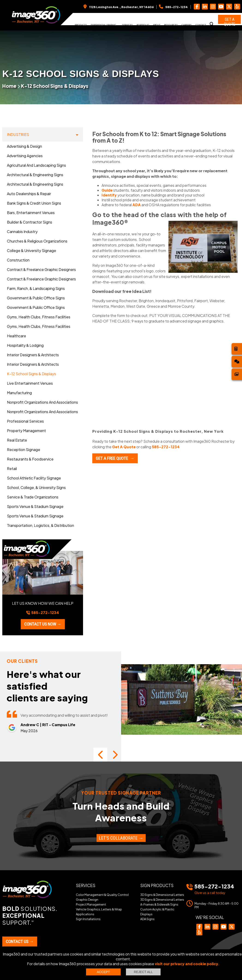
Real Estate (17, 440)
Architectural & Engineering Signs (35, 175)
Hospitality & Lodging (25, 345)
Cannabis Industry (22, 232)
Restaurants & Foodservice (30, 459)
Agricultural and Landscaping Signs (36, 165)
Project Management (91, 895)
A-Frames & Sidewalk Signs (159, 895)
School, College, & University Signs (36, 487)
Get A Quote (124, 447)
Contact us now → (43, 624)
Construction (18, 260)
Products (81, 25)
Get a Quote (230, 20)
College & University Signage (31, 250)
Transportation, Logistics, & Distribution (40, 525)
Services (127, 25)
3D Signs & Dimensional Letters (162, 885)
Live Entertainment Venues (30, 383)
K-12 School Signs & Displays (55, 86)
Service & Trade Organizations (33, 497)
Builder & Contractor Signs (30, 222)
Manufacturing (19, 393)
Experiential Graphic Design (103, 26)
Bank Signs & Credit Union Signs (34, 203)
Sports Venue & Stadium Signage (35, 506)
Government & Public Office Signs (36, 298)
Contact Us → (20, 932)
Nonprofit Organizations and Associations (42, 402)
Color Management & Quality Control (102, 885)
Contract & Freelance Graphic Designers (41, 269)
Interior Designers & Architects (33, 355)
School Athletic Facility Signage (34, 478)
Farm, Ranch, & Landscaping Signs (36, 288)
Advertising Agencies (25, 156)
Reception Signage (24, 450)
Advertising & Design (24, 146)
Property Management (26, 431)
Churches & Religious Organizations (37, 241)
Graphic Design (87, 890)
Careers (187, 25)
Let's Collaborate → (121, 829)
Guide (107, 190)
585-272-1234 (166, 447)
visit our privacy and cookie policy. (187, 964)
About (157, 25)
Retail (12, 468)
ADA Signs (147, 909)
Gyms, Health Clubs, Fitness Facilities (39, 317)
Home (9, 86)
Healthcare (16, 336)
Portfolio (143, 25)
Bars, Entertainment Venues (31, 213)
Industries (18, 134)
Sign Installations (88, 909)
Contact (201, 25)
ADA (137, 205)
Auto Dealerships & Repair (29, 194)
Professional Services (25, 421)
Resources (171, 25)
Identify (109, 195)
